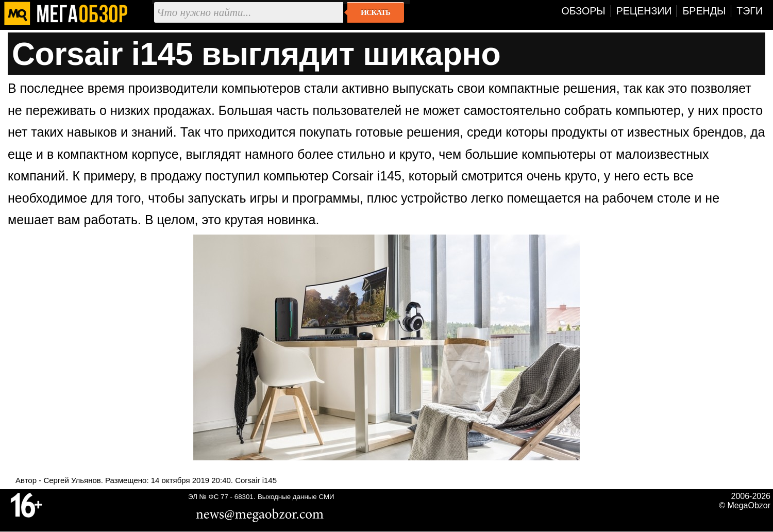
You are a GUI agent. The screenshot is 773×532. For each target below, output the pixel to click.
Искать (375, 12)
